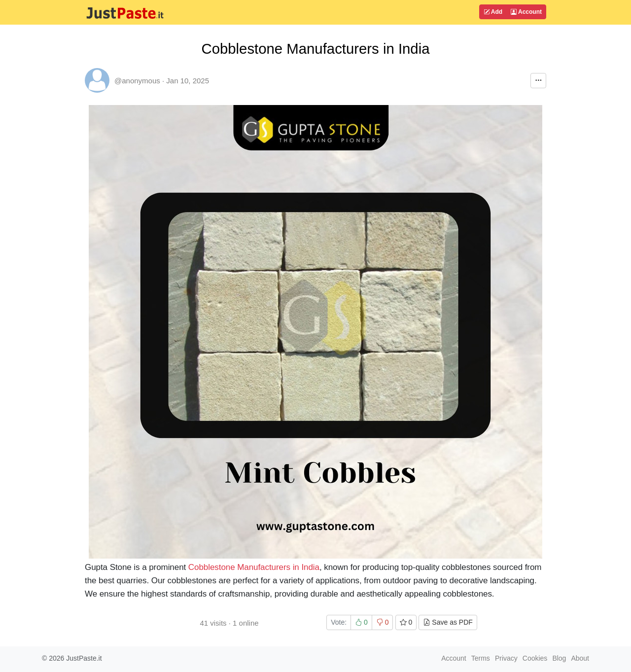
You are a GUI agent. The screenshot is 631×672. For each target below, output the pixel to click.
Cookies (535, 658)
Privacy (506, 658)
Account (526, 12)
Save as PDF (448, 622)
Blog (559, 658)
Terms (481, 658)
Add (493, 12)
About (580, 658)
